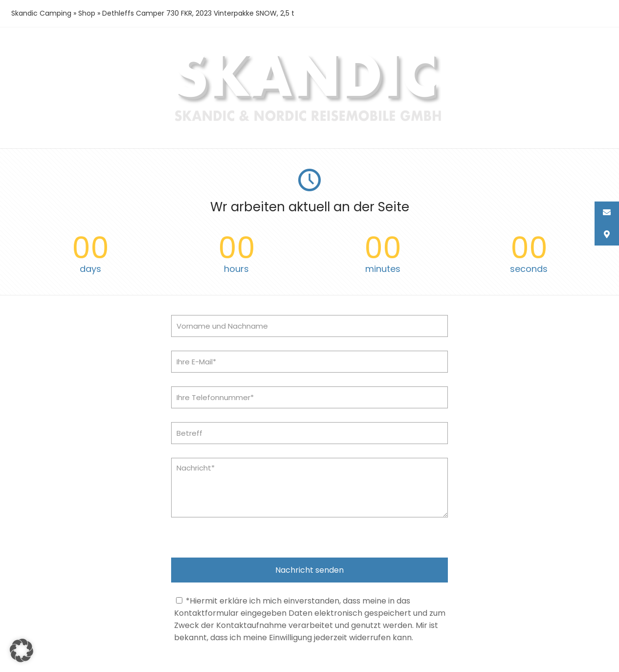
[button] (22, 650)
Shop (87, 13)
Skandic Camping (41, 13)
